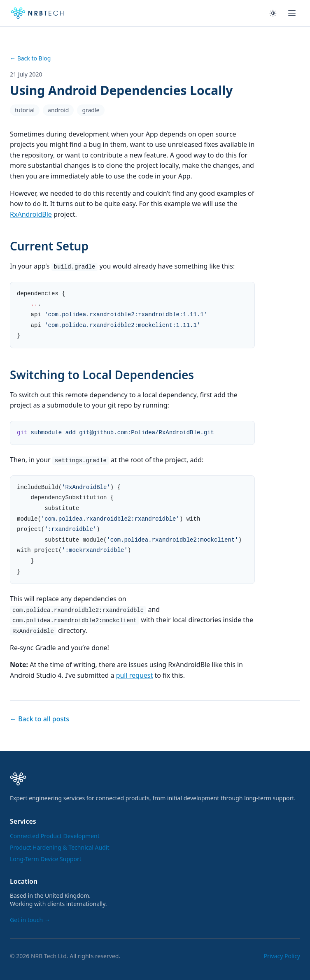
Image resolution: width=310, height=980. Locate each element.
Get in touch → (30, 920)
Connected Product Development (55, 836)
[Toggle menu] (292, 13)
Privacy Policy (282, 956)
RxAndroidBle (31, 214)
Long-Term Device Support (46, 859)
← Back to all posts (40, 719)
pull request (135, 675)
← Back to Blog (30, 58)
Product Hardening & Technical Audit (59, 847)
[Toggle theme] (273, 13)
